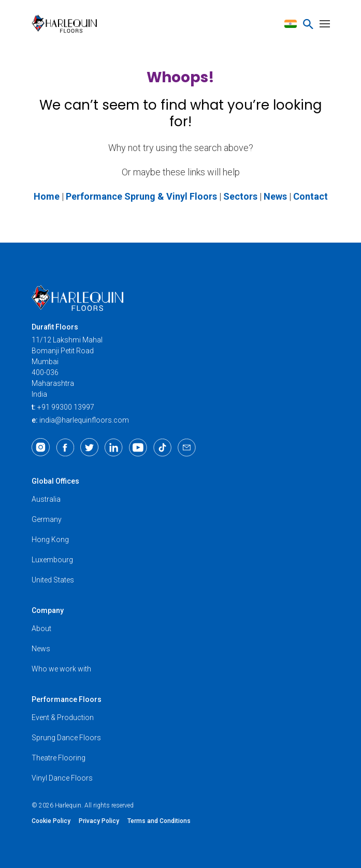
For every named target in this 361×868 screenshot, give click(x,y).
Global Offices (55, 481)
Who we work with (61, 669)
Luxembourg (52, 560)
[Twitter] (89, 447)
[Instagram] (41, 447)
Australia (46, 499)
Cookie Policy (51, 821)
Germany (47, 519)
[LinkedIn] (114, 447)
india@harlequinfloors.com (84, 420)
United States (53, 580)
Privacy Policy (99, 821)
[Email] (187, 447)
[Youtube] (138, 447)
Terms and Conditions (159, 821)
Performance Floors (67, 699)
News (41, 649)
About (41, 628)
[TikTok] (162, 447)
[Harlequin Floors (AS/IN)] (68, 24)
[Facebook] (65, 447)
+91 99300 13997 (66, 407)
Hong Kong (50, 540)
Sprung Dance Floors (66, 738)
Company (48, 610)
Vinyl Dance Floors (62, 778)
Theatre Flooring (59, 758)
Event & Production (63, 717)
